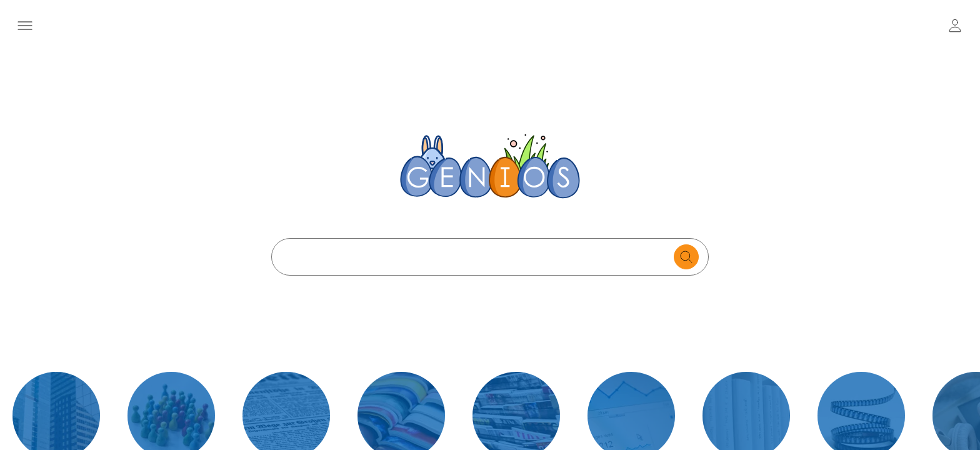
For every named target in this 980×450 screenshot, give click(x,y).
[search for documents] (686, 257)
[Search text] (476, 257)
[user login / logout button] (955, 26)
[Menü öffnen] (25, 26)
